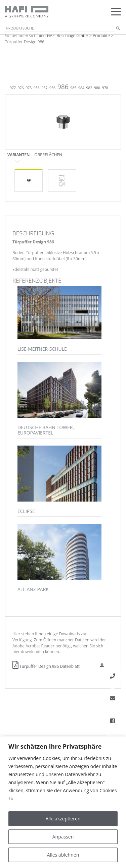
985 (73, 88)
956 (52, 88)
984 (81, 88)
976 (21, 88)
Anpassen (63, 837)
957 (44, 88)
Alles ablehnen (63, 855)
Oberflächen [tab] (48, 155)
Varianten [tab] (18, 155)
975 (29, 88)
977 (13, 88)
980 (97, 88)
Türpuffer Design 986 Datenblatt (46, 666)
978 (105, 88)
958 (37, 88)
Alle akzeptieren (63, 819)
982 (89, 88)
